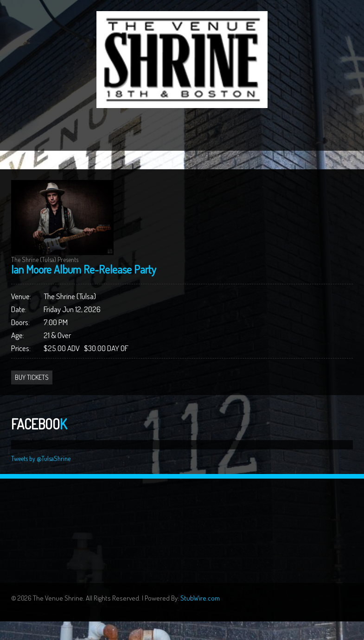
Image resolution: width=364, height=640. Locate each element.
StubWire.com (200, 598)
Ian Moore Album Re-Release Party (84, 269)
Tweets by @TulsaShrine (41, 458)
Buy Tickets (32, 377)
